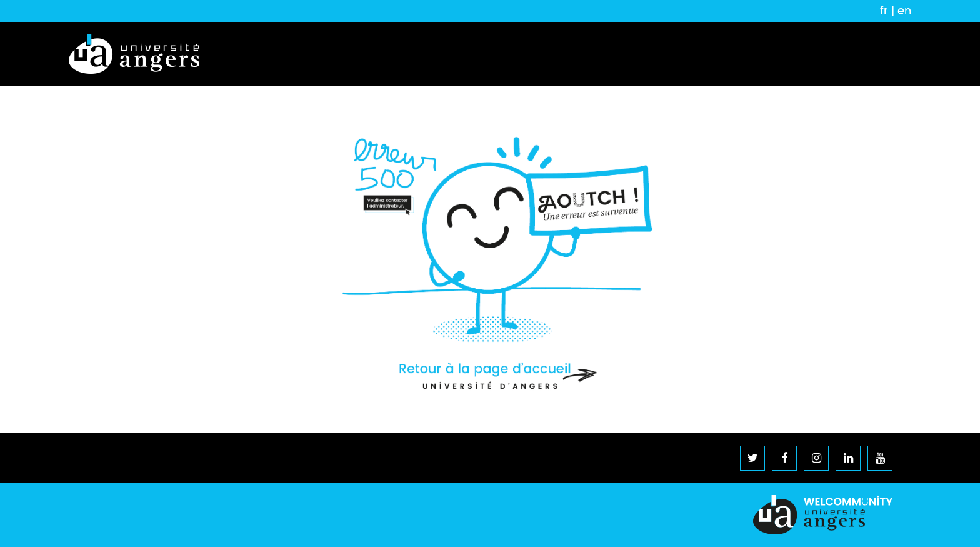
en (904, 11)
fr (884, 11)
